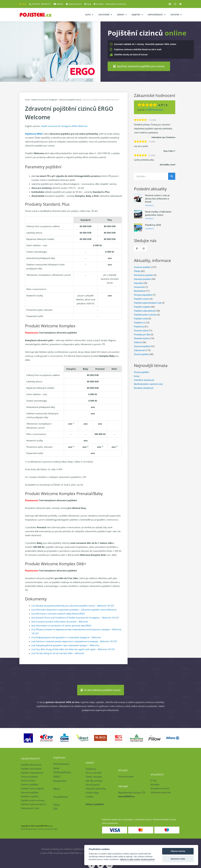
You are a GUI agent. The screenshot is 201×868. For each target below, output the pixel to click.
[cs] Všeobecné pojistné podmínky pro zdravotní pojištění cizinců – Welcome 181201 (73, 606)
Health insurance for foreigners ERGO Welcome (64, 126)
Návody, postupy (94, 781)
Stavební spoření (142, 338)
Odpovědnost (157, 15)
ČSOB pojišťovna (62, 772)
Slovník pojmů (93, 785)
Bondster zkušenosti (144, 388)
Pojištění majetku (142, 307)
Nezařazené (140, 291)
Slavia (56, 768)
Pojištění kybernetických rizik (148, 303)
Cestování (105, 15)
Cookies (90, 797)
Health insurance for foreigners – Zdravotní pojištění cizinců (56, 100)
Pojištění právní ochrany (145, 315)
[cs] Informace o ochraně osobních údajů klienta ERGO (58, 614)
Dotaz (137, 376)
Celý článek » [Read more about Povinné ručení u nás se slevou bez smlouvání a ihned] (150, 205)
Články (137, 271)
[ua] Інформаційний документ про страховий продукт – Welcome (65, 645)
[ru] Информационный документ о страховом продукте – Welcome (66, 637)
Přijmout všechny (178, 851)
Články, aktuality (94, 777)
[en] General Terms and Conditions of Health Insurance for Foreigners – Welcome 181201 (75, 618)
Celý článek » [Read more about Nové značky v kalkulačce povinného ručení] (150, 219)
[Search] (172, 176)
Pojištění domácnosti (31, 765)
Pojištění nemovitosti (31, 769)
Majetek (137, 15)
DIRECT (57, 777)
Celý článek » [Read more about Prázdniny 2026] (150, 229)
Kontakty (155, 784)
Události (138, 342)
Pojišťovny (139, 327)
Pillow (56, 805)
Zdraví (122, 15)
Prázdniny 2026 (153, 225)
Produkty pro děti (142, 335)
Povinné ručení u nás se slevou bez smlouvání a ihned (157, 198)
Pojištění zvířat (141, 319)
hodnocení (155, 110)
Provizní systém (126, 776)
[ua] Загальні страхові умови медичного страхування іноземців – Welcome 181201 (74, 641)
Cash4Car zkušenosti (144, 380)
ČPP (55, 809)
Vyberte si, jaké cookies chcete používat (137, 859)
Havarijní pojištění (142, 279)
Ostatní (176, 15)
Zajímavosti (140, 350)
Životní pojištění (141, 354)
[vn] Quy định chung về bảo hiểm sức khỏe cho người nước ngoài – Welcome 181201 (73, 649)
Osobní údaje (92, 793)
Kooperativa (60, 781)
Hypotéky (138, 283)
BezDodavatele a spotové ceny (148, 384)
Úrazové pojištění (142, 346)
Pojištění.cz (139, 323)
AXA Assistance (62, 764)
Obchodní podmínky (96, 789)
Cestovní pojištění (142, 267)
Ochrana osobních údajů (48, 829)
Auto (89, 15)
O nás (153, 780)
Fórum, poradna (94, 773)
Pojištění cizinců (142, 299)
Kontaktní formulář (160, 788)
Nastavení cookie (178, 859)
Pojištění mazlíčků (30, 796)
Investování (139, 287)
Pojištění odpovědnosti (145, 311)
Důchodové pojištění (144, 275)
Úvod (27, 100)
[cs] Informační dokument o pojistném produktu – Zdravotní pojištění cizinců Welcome (74, 610)
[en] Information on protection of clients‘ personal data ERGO (61, 626)
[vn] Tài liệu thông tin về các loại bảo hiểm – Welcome (58, 653)
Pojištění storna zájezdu (32, 788)
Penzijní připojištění (143, 295)
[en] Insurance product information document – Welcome (60, 622)
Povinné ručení (141, 331)
